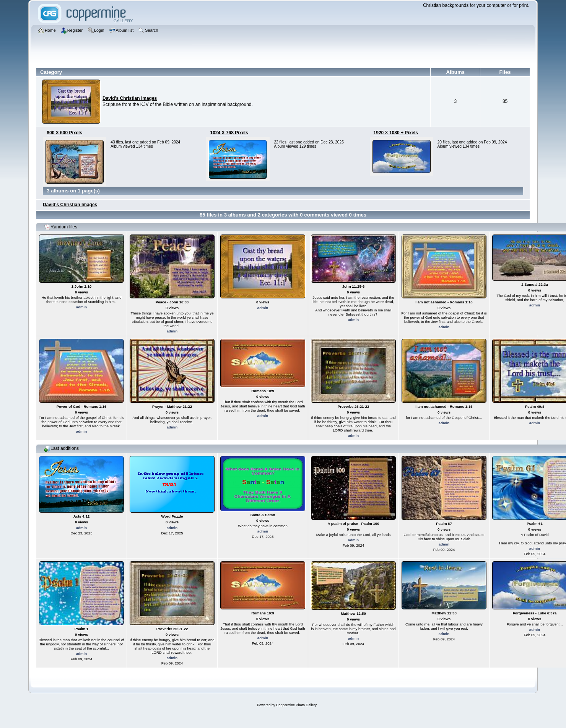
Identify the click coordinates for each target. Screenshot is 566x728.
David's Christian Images (130, 98)
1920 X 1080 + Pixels (396, 133)
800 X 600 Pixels (64, 133)
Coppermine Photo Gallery (296, 705)
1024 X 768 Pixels (229, 133)
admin (81, 307)
